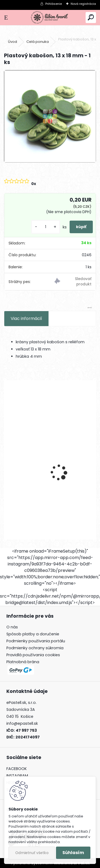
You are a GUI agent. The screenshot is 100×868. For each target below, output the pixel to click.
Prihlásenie (54, 4)
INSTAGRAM (17, 776)
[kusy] (46, 227)
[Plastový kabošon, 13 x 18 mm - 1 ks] (50, 116)
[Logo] (50, 18)
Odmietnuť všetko (32, 853)
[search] (91, 18)
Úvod (13, 42)
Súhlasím (73, 853)
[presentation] (7, 463)
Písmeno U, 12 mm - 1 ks (32, 490)
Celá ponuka (38, 42)
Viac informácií (26, 318)
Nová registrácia (83, 4)
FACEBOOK (17, 769)
